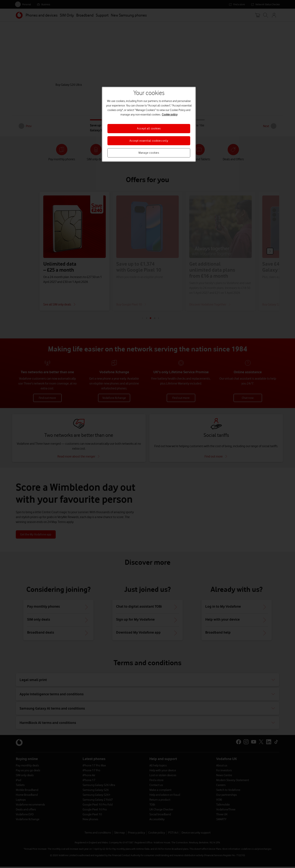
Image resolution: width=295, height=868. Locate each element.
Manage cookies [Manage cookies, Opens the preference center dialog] (149, 153)
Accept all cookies (149, 128)
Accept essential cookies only (149, 141)
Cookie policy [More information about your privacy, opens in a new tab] (170, 115)
